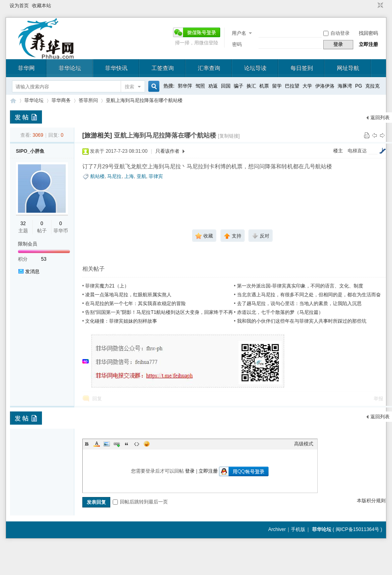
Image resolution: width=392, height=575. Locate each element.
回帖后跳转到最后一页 (140, 502)
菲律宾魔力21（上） (107, 286)
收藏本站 (42, 6)
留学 (277, 86)
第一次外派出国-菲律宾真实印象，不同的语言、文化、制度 (300, 286)
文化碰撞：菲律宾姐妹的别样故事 (121, 321)
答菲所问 (88, 100)
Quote (127, 444)
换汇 (251, 86)
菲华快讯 (116, 68)
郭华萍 (185, 86)
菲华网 (26, 68)
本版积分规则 (371, 501)
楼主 (338, 151)
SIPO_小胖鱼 (30, 151)
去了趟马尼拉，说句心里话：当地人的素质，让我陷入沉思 (299, 303)
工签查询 (163, 68)
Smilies (147, 444)
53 (44, 259)
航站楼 (98, 176)
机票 (264, 86)
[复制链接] (229, 136)
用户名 (239, 33)
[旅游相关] (97, 135)
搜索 (129, 87)
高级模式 (304, 444)
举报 (378, 399)
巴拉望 (292, 86)
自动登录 (336, 33)
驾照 (200, 86)
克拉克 (372, 86)
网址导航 (348, 68)
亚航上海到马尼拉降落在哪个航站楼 (144, 100)
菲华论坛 (70, 68)
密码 (237, 44)
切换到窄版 (379, 6)
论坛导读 (255, 68)
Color (97, 444)
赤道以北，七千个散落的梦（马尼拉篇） (280, 312)
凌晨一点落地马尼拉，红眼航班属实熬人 (128, 295)
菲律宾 (156, 176)
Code (137, 444)
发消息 (32, 272)
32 (23, 224)
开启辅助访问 (373, 6)
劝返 (213, 86)
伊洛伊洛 (325, 86)
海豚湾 (345, 86)
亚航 (141, 176)
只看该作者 (167, 151)
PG (359, 86)
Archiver (277, 529)
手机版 (298, 529)
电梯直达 (357, 151)
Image (107, 444)
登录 (190, 471)
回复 (97, 399)
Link (117, 444)
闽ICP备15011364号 (357, 529)
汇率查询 (209, 68)
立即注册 (368, 44)
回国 (226, 86)
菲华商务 (61, 100)
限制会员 (28, 244)
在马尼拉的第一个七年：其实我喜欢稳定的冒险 (135, 303)
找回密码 (368, 33)
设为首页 (19, 6)
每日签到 (302, 68)
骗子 (239, 86)
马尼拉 (114, 176)
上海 (129, 176)
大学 (307, 86)
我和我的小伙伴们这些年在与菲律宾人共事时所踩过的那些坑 (302, 321)
